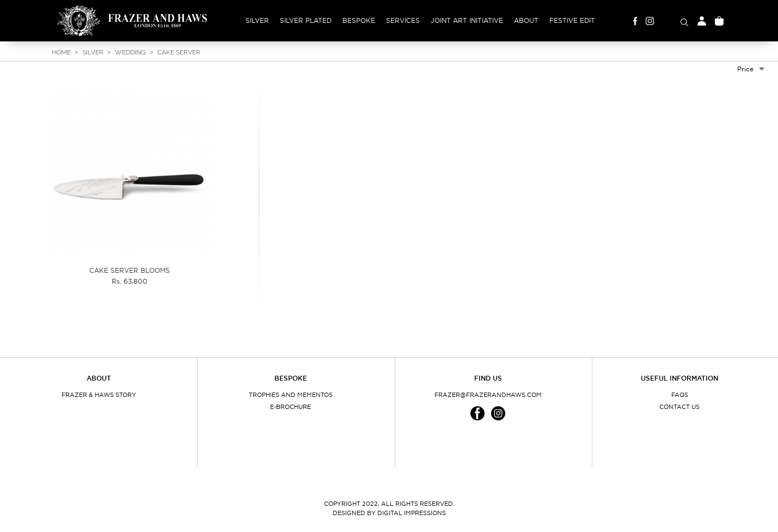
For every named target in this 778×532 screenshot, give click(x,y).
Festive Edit (572, 20)
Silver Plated (306, 20)
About (526, 20)
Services (403, 20)
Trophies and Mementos (291, 395)
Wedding (130, 52)
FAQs (680, 395)
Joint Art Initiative (467, 20)
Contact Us (679, 407)
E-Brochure (290, 407)
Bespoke (359, 20)
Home (61, 52)
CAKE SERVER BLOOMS (130, 270)
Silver (257, 20)
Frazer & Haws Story (99, 395)
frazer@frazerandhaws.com (488, 395)
